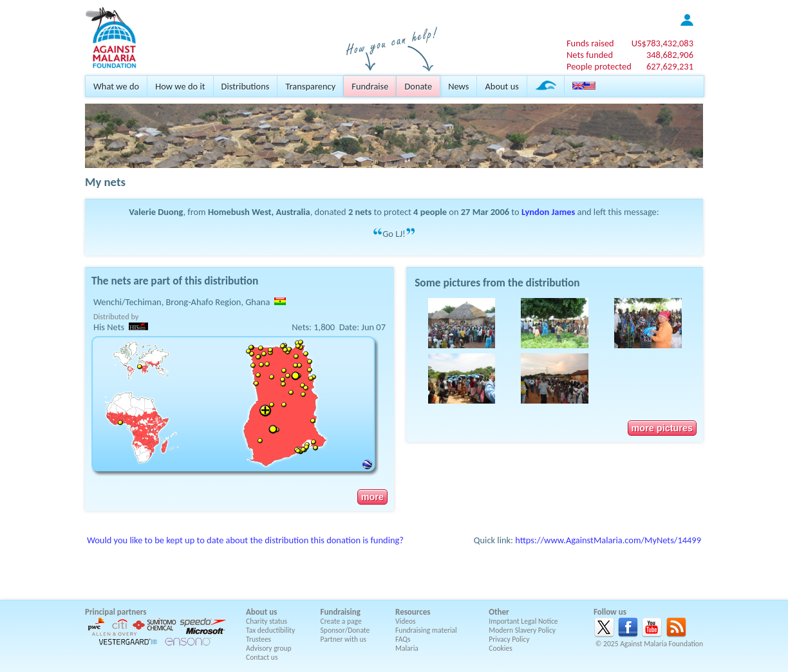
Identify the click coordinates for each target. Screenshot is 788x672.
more (372, 497)
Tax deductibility (270, 630)
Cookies (501, 648)
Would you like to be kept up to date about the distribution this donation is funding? (245, 540)
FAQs (403, 639)
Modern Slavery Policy (522, 630)
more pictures (662, 428)
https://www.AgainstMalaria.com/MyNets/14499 (608, 540)
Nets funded (590, 55)
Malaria (407, 648)
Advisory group (269, 648)
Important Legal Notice (523, 621)
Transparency (310, 86)
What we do (116, 86)
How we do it (180, 86)
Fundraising (341, 612)
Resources (413, 612)
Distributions (246, 86)
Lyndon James (548, 212)
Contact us (262, 657)
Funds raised (590, 43)
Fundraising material (426, 630)
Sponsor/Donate (345, 630)
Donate (418, 86)
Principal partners (116, 612)
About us (502, 86)
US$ (662, 43)
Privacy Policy (509, 639)
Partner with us (344, 639)
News (458, 86)
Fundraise (370, 86)
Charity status (267, 621)
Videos (406, 621)
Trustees (258, 639)
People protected (599, 66)
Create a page (341, 621)
